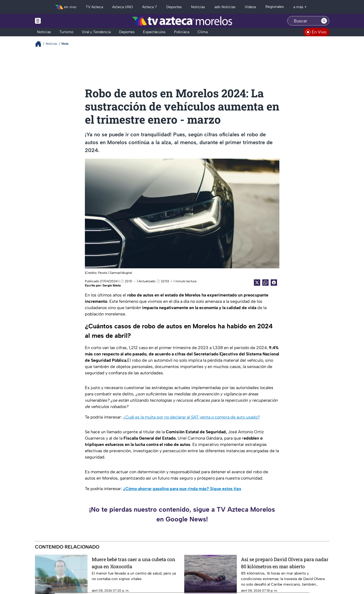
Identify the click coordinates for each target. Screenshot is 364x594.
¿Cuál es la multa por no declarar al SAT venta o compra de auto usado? (191, 417)
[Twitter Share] (257, 283)
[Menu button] (56, 21)
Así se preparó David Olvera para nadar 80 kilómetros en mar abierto (285, 563)
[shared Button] (265, 283)
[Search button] (324, 21)
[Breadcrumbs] (40, 44)
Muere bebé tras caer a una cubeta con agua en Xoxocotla (134, 563)
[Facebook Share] (274, 283)
